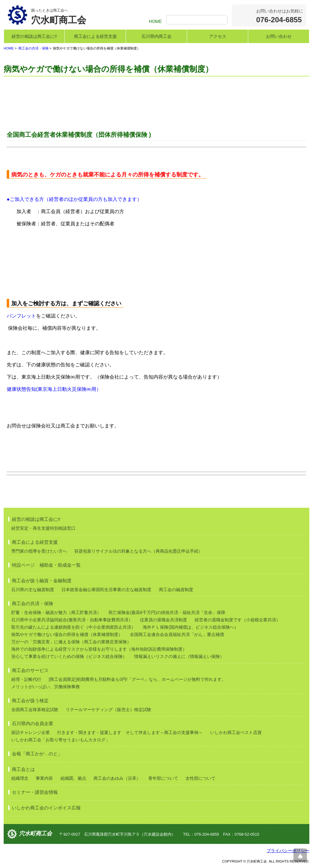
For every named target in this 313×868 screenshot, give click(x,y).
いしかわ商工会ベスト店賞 (236, 732)
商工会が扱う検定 (30, 701)
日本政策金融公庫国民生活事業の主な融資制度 (106, 590)
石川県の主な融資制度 (33, 590)
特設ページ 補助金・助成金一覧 (46, 565)
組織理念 (20, 778)
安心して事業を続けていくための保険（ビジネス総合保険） (69, 656)
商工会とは (23, 769)
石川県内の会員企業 (33, 723)
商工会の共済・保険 (33, 48)
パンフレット (21, 316)
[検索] (198, 20)
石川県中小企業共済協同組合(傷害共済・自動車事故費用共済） (72, 620)
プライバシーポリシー (288, 851)
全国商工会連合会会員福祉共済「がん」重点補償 (177, 634)
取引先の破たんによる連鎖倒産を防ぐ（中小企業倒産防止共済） (73, 627)
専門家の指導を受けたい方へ (39, 551)
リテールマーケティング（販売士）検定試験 (109, 710)
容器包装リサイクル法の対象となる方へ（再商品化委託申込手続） (138, 551)
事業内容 (44, 778)
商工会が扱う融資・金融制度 (42, 581)
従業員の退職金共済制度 (164, 620)
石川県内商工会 (156, 36)
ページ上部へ (300, 855)
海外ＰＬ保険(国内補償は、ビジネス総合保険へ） (191, 627)
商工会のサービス (30, 670)
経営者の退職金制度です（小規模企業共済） (238, 620)
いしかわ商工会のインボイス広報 (46, 808)
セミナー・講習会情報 (35, 792)
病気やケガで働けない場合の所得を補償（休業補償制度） (67, 634)
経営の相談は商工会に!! (34, 36)
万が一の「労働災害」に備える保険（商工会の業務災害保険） (71, 642)
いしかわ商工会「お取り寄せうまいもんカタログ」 (61, 740)
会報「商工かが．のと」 (37, 754)
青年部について (163, 778)
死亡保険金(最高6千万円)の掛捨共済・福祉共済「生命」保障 (167, 612)
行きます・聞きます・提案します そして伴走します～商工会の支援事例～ (130, 732)
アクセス (218, 36)
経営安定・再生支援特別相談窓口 (43, 528)
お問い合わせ (279, 36)
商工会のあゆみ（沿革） (117, 778)
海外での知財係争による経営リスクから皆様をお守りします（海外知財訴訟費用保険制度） (99, 649)
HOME (155, 21)
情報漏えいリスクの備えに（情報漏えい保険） (179, 656)
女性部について (201, 778)
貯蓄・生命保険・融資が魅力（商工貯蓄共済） (56, 612)
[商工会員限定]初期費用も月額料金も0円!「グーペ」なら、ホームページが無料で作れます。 (137, 679)
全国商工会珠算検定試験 (35, 710)
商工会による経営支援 (95, 36)
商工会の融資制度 (176, 590)
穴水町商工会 (35, 834)
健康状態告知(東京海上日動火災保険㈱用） (54, 389)
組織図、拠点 (73, 778)
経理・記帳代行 (26, 679)
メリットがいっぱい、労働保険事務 (46, 687)
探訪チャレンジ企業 (31, 732)
